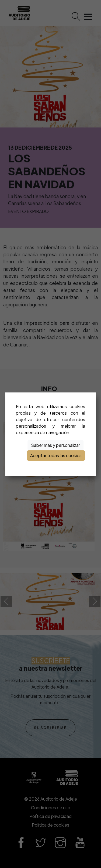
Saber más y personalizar (55, 445)
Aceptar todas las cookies (56, 455)
